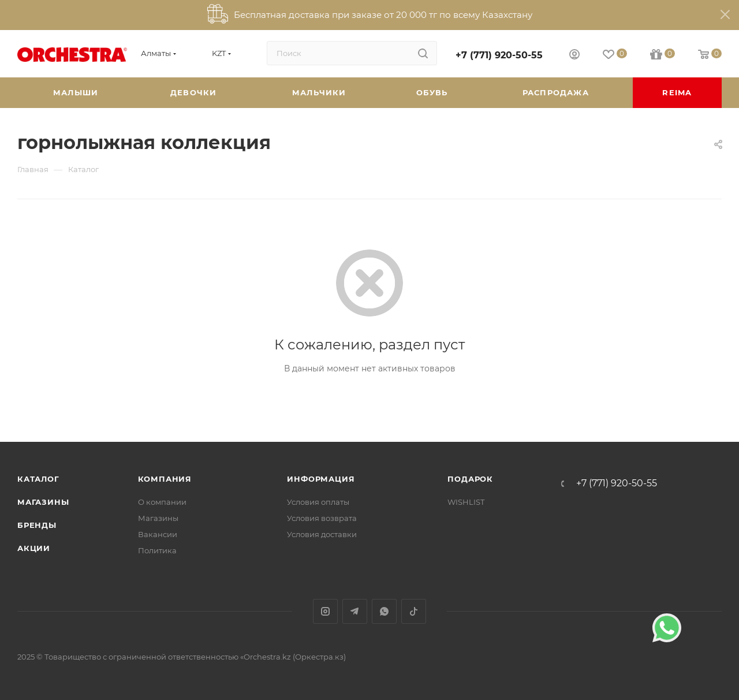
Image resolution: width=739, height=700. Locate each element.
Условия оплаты (318, 502)
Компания (165, 479)
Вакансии (158, 534)
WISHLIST (466, 502)
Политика (157, 550)
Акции (34, 548)
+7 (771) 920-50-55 (499, 55)
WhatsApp (384, 611)
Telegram (355, 611)
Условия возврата (322, 518)
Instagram (325, 611)
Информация (321, 479)
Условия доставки (322, 534)
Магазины (43, 502)
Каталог (38, 479)
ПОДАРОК (470, 479)
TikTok (414, 611)
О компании (162, 502)
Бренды (37, 525)
